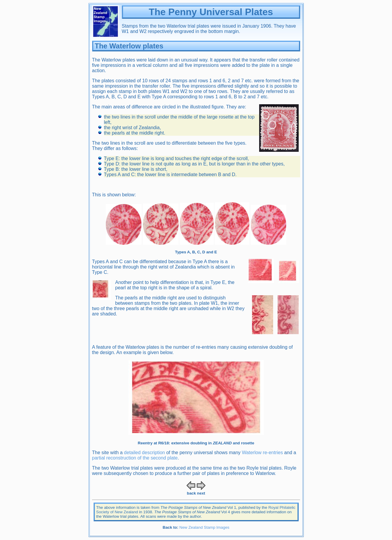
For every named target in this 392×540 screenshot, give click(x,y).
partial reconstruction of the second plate (135, 458)
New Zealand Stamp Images (204, 527)
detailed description (144, 453)
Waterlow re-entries (262, 453)
